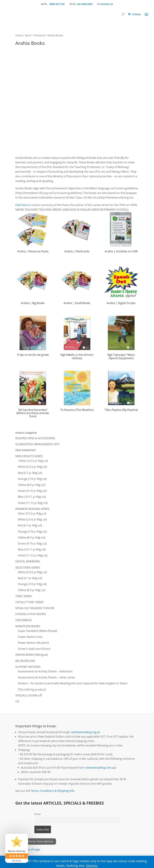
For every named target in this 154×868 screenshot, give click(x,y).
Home (19, 35)
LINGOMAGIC (24, 620)
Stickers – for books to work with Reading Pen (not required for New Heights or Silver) (73, 683)
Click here (22, 205)
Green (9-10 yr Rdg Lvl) (32, 491)
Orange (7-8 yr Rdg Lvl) (32, 479)
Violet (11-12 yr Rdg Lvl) (33, 503)
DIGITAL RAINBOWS (28, 561)
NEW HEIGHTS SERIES (29, 456)
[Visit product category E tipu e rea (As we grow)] (33, 337)
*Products (39, 35)
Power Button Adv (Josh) (33, 643)
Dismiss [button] (92, 866)
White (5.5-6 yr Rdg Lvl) (32, 467)
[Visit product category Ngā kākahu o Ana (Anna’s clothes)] (77, 338)
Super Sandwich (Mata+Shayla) (38, 631)
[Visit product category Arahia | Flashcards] (77, 233)
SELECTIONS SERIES (28, 568)
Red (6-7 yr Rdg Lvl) (30, 473)
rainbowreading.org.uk (85, 732)
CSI (17, 701)
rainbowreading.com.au (100, 768)
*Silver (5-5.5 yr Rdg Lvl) (33, 461)
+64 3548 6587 (85, 4)
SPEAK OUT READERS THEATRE (35, 608)
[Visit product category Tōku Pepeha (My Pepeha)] (121, 392)
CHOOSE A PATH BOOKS (31, 614)
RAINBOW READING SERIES (32, 509)
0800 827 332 (57, 4)
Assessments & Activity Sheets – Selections (45, 671)
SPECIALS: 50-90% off (29, 695)
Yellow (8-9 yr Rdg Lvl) (32, 485)
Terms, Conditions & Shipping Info (52, 791)
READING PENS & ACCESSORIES (35, 438)
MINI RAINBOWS (26, 450)
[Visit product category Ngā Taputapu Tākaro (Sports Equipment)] (121, 338)
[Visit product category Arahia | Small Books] (77, 285)
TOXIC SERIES (24, 596)
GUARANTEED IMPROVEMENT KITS (37, 444)
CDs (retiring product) (32, 689)
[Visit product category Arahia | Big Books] (33, 285)
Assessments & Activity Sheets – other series (46, 677)
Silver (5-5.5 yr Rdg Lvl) (32, 513)
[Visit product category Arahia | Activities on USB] (121, 233)
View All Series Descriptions (36, 841)
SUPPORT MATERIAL (28, 667)
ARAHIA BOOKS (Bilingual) (32, 655)
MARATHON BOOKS (28, 626)
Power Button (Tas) (30, 637)
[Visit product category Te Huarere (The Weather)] (77, 392)
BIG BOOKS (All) (25, 661)
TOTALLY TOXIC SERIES (30, 602)
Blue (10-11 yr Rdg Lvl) (32, 497)
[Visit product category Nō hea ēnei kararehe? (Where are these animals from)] (33, 395)
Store (28, 35)
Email (38, 814)
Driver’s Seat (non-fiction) (34, 649)
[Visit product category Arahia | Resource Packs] (33, 233)
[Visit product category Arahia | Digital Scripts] (121, 285)
